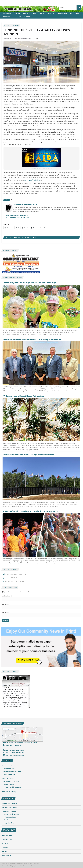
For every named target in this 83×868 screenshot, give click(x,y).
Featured (7, 14)
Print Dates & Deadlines (9, 803)
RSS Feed (5, 847)
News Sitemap (6, 856)
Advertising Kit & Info (9, 812)
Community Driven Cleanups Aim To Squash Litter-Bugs (29, 283)
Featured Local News (12, 26)
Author (7, 200)
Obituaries (63, 14)
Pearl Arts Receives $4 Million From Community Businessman (32, 339)
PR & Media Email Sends (12, 820)
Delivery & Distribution (9, 808)
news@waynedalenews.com (13, 755)
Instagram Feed (7, 839)
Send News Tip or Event (11, 781)
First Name (5, 604)
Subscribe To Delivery (9, 792)
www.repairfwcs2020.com (33, 180)
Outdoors (75, 14)
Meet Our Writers (9, 768)
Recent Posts (15, 200)
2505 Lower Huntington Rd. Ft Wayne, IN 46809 (20, 743)
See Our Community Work (12, 771)
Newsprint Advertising (11, 814)
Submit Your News (8, 779)
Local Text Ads (30, 14)
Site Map (4, 851)
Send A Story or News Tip (16, 574)
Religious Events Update (15, 581)
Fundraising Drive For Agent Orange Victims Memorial (29, 455)
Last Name (5, 612)
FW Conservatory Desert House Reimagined (23, 396)
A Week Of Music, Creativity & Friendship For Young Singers (31, 511)
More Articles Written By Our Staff (17, 217)
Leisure (17, 14)
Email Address (7, 596)
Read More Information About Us (17, 215)
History (28, 17)
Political (7, 17)
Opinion (52, 14)
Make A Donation (9, 774)
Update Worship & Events (12, 787)
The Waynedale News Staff (23, 38)
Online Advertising (10, 817)
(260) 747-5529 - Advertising (13, 753)
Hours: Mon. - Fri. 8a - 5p (12, 745)
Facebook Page (7, 835)
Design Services (9, 823)
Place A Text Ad (11, 578)
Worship (18, 17)
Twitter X (5, 843)
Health (42, 14)
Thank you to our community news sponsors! (42, 168)
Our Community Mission (10, 766)
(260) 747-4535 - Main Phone (13, 750)
